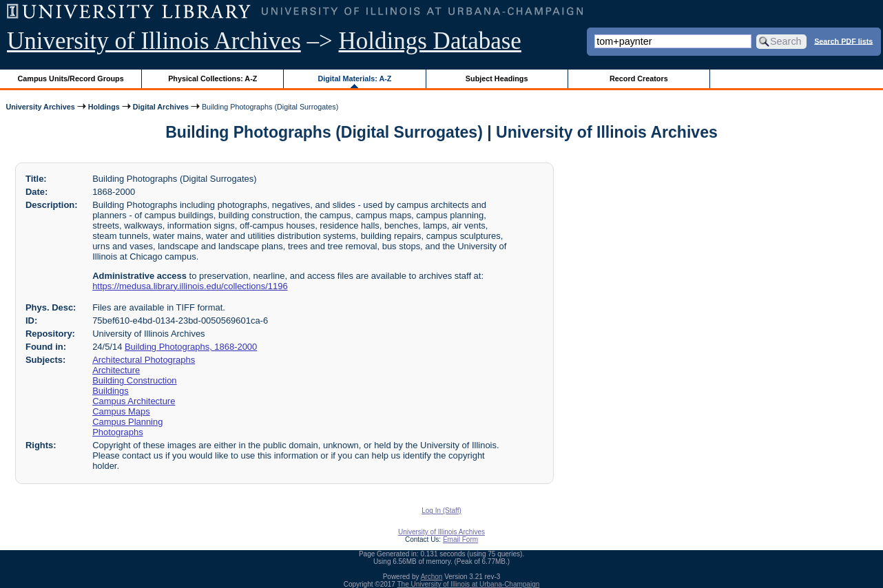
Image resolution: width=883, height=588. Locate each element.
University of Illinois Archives (154, 41)
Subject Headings (497, 78)
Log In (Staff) (441, 511)
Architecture (116, 370)
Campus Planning (127, 422)
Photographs (117, 432)
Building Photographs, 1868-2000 (191, 347)
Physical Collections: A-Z (212, 78)
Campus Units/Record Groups (71, 78)
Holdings (104, 107)
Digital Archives (161, 107)
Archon (432, 577)
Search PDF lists (843, 41)
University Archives (40, 107)
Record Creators (639, 78)
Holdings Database (430, 41)
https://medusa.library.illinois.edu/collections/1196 (190, 286)
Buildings (111, 391)
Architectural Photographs (144, 360)
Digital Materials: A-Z (354, 78)
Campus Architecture (134, 401)
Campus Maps (121, 411)
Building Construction (134, 380)
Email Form (460, 539)
